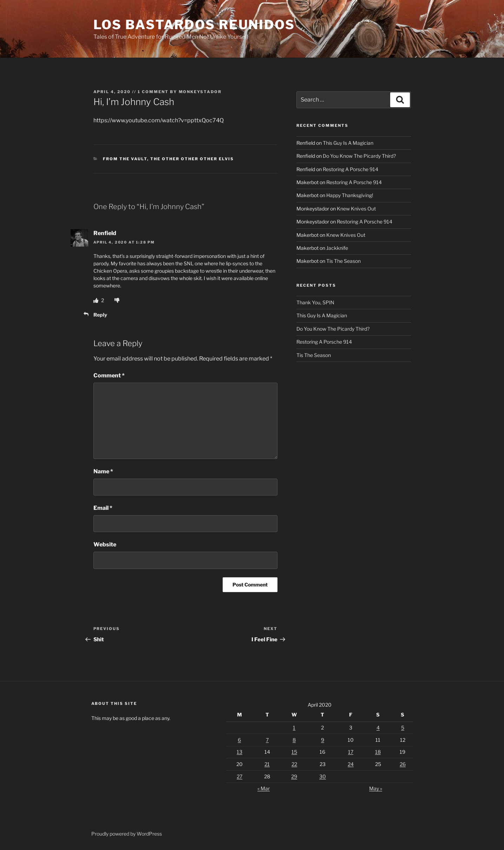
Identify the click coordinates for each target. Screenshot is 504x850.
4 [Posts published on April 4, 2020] (378, 728)
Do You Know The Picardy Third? (359, 156)
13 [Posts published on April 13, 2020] (240, 752)
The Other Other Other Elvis (192, 159)
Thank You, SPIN (315, 302)
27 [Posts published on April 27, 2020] (240, 776)
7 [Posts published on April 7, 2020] (267, 740)
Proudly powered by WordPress (127, 834)
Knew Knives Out (356, 209)
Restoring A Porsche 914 (351, 169)
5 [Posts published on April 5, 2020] (403, 728)
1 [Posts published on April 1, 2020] (294, 728)
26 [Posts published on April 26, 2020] (403, 764)
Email (103, 508)
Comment (109, 375)
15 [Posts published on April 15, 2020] (294, 752)
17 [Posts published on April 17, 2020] (351, 752)
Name (103, 471)
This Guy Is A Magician (348, 143)
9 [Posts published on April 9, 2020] (323, 740)
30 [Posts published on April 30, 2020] (323, 776)
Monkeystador (200, 92)
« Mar (264, 788)
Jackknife (337, 248)
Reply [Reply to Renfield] (100, 315)
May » (376, 788)
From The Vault (125, 159)
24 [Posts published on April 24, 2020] (351, 764)
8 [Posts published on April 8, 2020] (294, 740)
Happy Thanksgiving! (350, 195)
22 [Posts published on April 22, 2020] (294, 764)
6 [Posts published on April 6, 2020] (239, 740)
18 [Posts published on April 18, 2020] (378, 752)
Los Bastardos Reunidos (194, 25)
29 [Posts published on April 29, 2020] (294, 776)
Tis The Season (343, 261)
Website (105, 544)
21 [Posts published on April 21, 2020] (267, 764)
